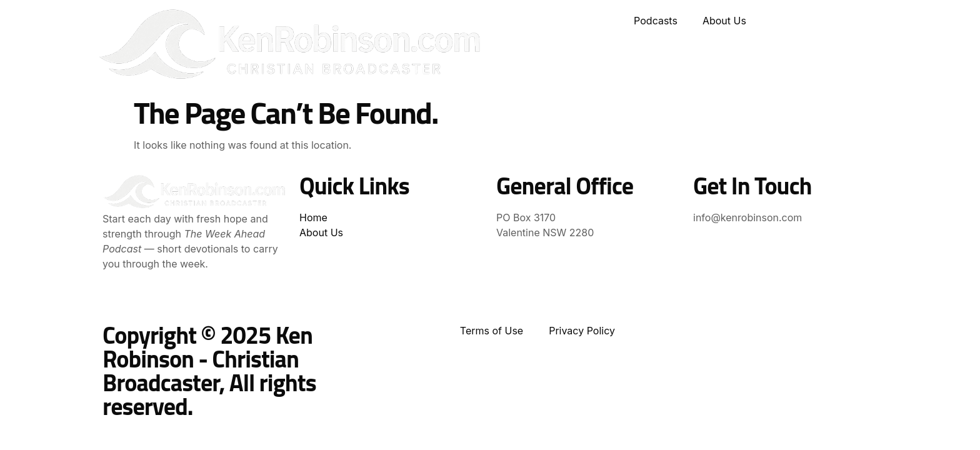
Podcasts (656, 21)
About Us (724, 21)
